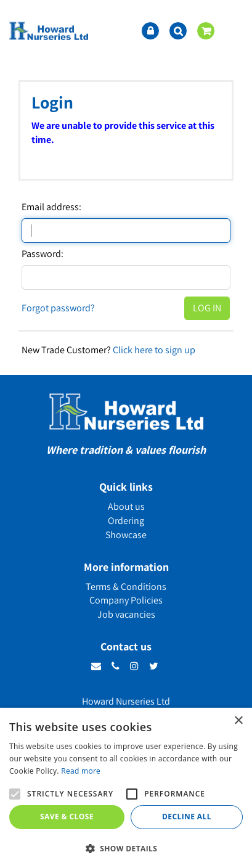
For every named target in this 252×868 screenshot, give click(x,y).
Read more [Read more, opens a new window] (81, 771)
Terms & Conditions (126, 587)
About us (126, 506)
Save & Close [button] (67, 817)
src (178, 31)
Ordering (126, 521)
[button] (126, 848)
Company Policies (126, 600)
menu (234, 31)
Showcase (126, 535)
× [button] (238, 721)
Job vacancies (126, 614)
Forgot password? (58, 308)
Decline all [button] (187, 817)
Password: (43, 254)
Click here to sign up (154, 350)
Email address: (51, 207)
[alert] (126, 788)
